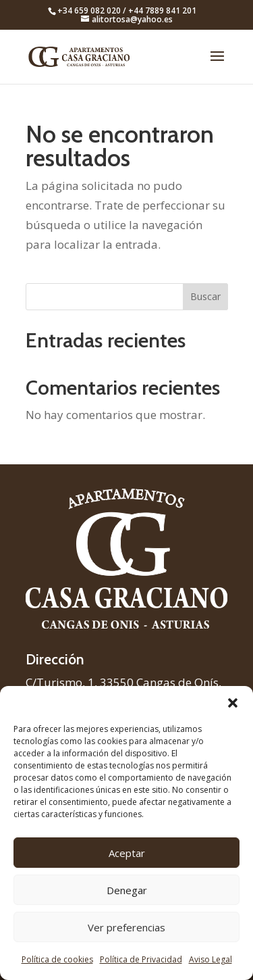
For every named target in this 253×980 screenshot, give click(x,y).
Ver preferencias (126, 927)
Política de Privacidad (141, 959)
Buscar (205, 296)
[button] (233, 703)
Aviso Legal (210, 959)
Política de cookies (57, 959)
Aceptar (127, 853)
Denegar (127, 890)
